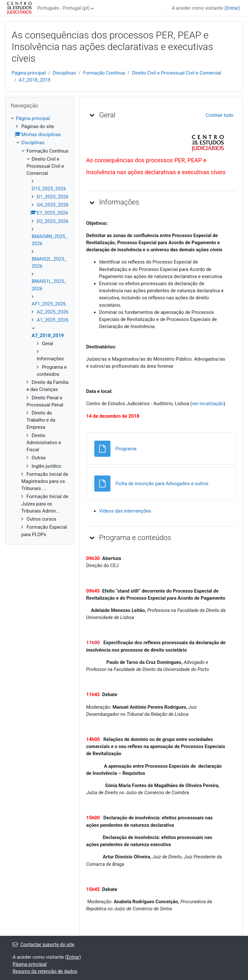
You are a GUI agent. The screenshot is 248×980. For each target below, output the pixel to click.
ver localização (208, 404)
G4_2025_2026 (53, 205)
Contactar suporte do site (43, 945)
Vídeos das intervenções (126, 511)
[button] (92, 115)
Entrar (232, 8)
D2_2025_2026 (53, 221)
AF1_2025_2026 (49, 304)
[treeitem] (40, 326)
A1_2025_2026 (53, 320)
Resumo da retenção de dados (45, 971)
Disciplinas (65, 73)
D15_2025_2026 (49, 189)
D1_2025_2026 (53, 197)
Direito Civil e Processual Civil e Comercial (177, 73)
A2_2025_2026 (53, 312)
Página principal (29, 73)
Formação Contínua (104, 73)
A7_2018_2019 (35, 80)
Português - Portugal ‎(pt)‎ (63, 8)
